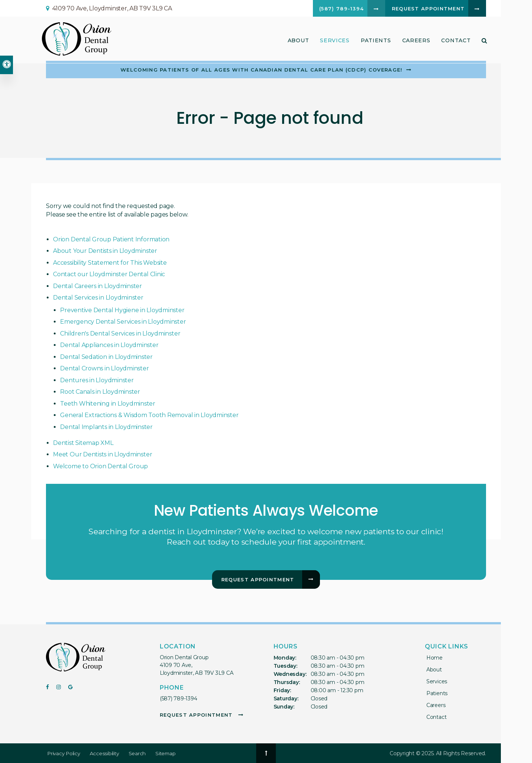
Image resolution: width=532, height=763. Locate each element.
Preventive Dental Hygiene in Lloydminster (122, 310)
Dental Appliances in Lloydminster (109, 345)
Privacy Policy (65, 753)
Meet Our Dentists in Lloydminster (103, 454)
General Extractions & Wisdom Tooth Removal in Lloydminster (149, 415)
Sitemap (168, 753)
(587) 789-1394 (179, 698)
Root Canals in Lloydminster (100, 392)
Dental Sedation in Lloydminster (106, 357)
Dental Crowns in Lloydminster (104, 368)
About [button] (297, 42)
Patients (375, 42)
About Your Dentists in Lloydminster (105, 251)
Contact (455, 42)
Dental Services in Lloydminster (98, 298)
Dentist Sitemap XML (83, 443)
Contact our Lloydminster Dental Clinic (109, 274)
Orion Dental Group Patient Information (111, 239)
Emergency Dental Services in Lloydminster (123, 322)
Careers (415, 42)
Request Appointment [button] (424, 9)
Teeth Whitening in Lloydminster (108, 404)
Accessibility (107, 753)
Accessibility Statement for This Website (110, 263)
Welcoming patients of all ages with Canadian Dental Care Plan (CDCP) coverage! (261, 70)
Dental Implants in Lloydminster (106, 427)
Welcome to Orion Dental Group (100, 466)
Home (433, 658)
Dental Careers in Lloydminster (98, 286)
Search (140, 753)
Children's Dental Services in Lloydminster (120, 333)
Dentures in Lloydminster (97, 380)
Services (435, 681)
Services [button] (334, 42)
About (433, 670)
